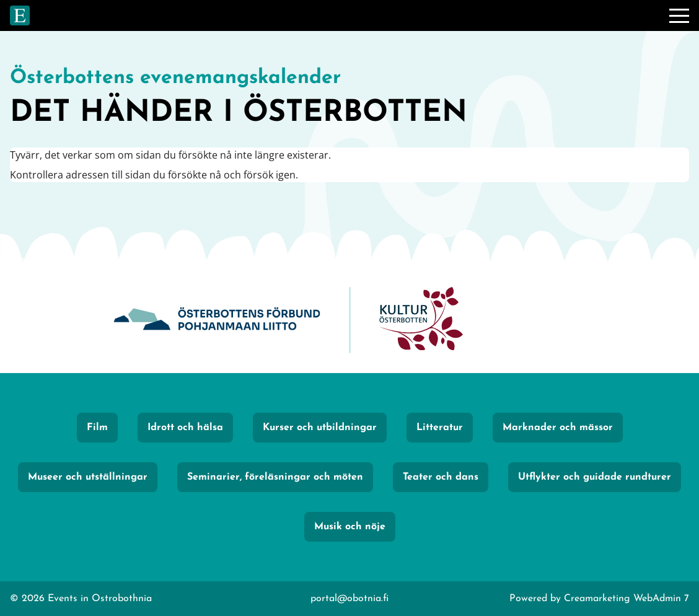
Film (97, 428)
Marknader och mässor (558, 428)
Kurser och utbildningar (320, 428)
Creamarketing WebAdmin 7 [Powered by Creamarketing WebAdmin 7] (626, 599)
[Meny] (679, 15)
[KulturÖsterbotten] (421, 320)
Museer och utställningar (88, 477)
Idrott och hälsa (185, 428)
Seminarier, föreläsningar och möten (275, 477)
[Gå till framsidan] (20, 15)
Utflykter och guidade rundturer (595, 477)
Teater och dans (441, 477)
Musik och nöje (350, 527)
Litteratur (440, 428)
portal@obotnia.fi (349, 599)
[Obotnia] (217, 320)
